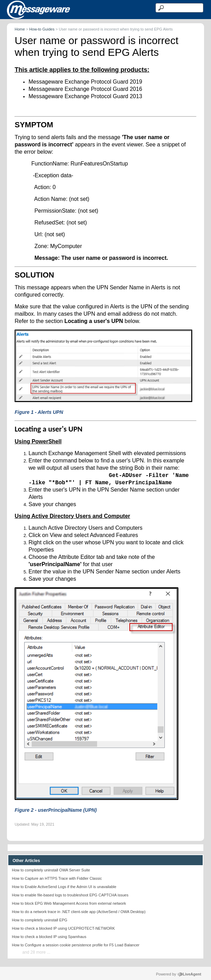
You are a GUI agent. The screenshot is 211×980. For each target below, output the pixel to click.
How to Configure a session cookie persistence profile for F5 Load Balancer (75, 945)
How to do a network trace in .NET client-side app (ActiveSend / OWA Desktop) (79, 912)
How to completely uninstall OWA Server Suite (51, 870)
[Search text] (179, 8)
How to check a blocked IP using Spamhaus (49, 937)
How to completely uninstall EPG (40, 920)
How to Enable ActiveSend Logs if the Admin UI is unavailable (64, 887)
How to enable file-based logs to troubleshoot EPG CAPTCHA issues (70, 895)
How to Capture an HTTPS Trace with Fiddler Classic (57, 878)
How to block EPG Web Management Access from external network (69, 903)
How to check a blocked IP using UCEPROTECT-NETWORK (63, 928)
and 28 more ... (36, 952)
